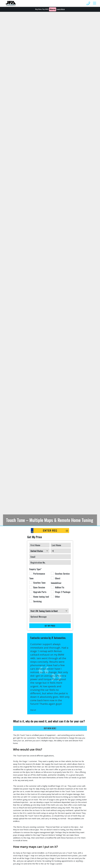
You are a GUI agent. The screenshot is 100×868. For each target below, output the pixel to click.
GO (67, 531)
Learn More (61, 9)
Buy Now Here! (50, 728)
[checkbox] (50, 588)
